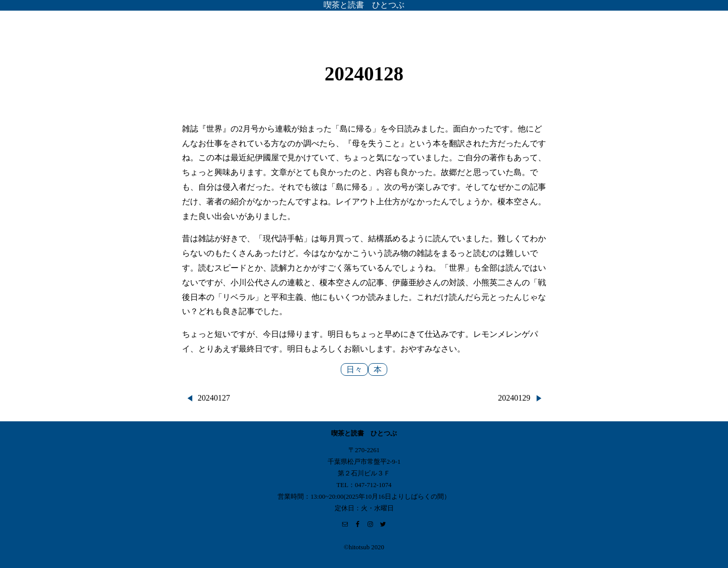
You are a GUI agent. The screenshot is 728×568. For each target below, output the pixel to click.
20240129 (514, 398)
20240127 (214, 398)
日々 (354, 369)
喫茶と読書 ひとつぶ (364, 5)
